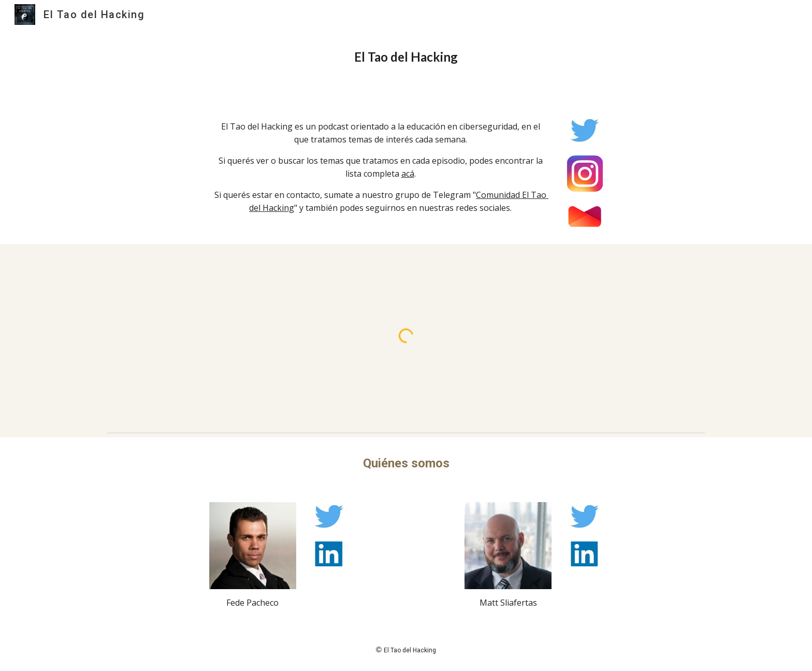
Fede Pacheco (252, 603)
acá (408, 174)
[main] (406, 57)
